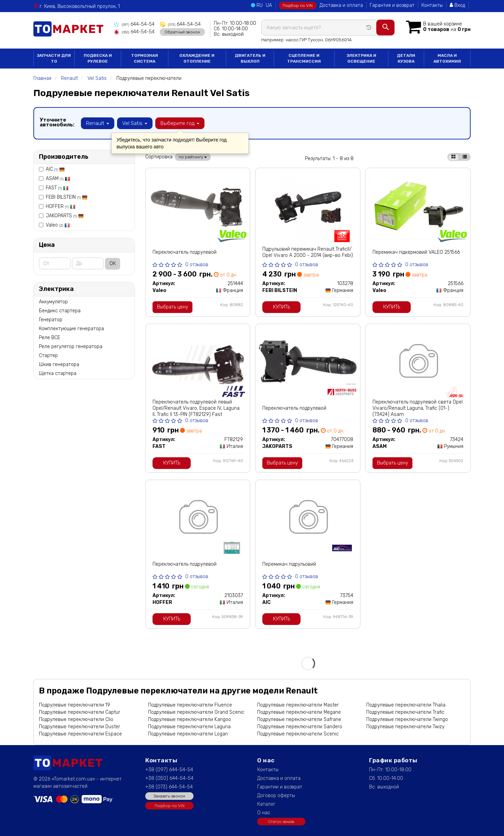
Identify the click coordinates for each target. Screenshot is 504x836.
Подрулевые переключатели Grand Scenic (196, 712)
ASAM (58, 179)
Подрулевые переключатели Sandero (300, 727)
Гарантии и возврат (280, 787)
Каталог (266, 804)
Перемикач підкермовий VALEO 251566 (416, 252)
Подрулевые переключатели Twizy (405, 727)
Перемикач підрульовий (289, 564)
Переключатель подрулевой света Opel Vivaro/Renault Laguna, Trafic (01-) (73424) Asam (418, 408)
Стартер (48, 356)
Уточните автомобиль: (57, 122)
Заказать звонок (169, 796)
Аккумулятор (53, 302)
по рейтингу (193, 157)
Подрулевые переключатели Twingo (407, 719)
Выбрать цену (172, 307)
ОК (113, 264)
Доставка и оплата (341, 5)
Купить (281, 307)
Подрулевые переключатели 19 (75, 705)
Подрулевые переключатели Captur (80, 712)
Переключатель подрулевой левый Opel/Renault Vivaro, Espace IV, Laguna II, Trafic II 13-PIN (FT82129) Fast (196, 408)
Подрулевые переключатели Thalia (406, 705)
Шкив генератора (59, 364)
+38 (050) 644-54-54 (169, 778)
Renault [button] (98, 123)
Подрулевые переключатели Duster (80, 727)
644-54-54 (134, 24)
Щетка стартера (58, 373)
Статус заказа (281, 822)
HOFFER (61, 206)
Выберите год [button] (180, 123)
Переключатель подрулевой (185, 252)
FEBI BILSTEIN (67, 197)
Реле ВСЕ (50, 338)
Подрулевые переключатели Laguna (189, 727)
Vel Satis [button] (135, 123)
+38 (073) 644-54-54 (169, 787)
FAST (57, 188)
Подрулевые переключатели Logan (188, 734)
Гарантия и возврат (392, 5)
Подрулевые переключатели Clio (76, 719)
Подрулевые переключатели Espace (80, 734)
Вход (457, 5)
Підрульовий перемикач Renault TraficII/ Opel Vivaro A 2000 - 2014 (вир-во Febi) (308, 252)
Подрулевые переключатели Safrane (299, 719)
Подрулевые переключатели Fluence (190, 705)
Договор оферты (276, 796)
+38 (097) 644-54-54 (169, 770)
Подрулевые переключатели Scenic (298, 734)
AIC (55, 169)
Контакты (432, 5)
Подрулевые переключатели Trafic (405, 712)
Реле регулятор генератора (71, 347)
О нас (264, 813)
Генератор (51, 320)
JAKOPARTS (65, 216)
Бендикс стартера (60, 311)
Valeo (58, 225)
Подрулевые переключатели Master (298, 705)
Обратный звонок (182, 32)
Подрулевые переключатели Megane (299, 712)
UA (269, 5)
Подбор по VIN (298, 6)
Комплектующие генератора (71, 329)
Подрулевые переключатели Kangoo (190, 719)
